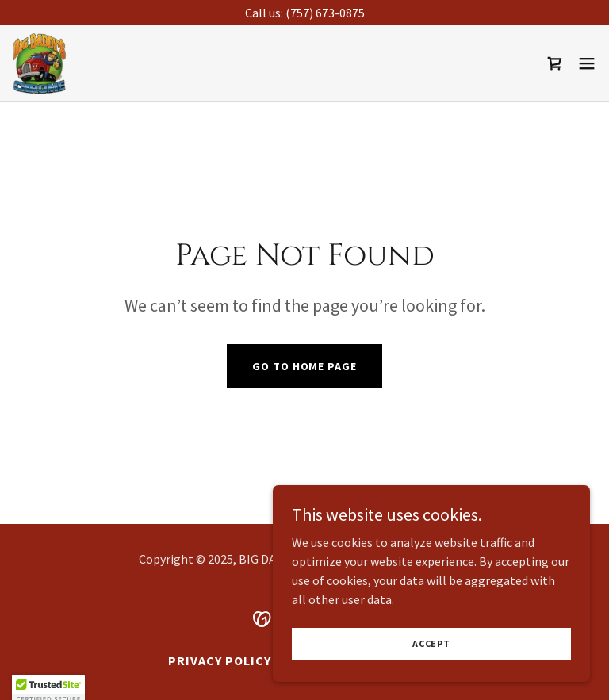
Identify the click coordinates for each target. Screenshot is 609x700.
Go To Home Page (304, 366)
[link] (40, 63)
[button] (587, 63)
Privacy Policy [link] (220, 660)
